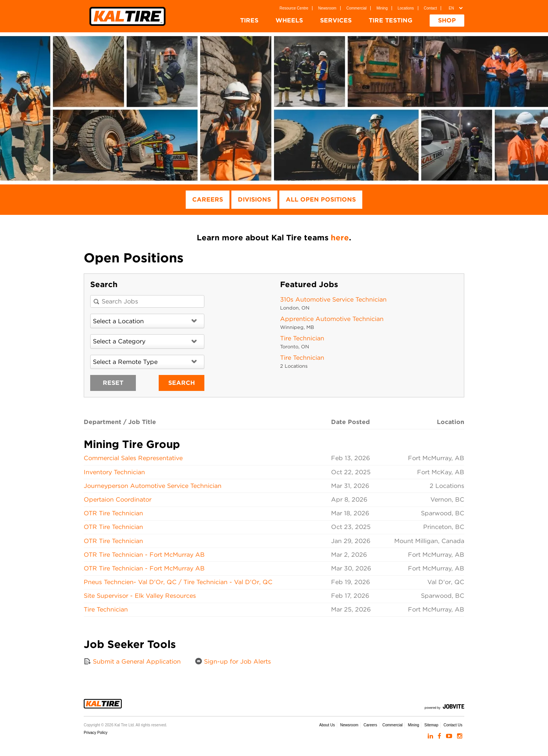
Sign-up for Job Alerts (233, 661)
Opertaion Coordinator (118, 499)
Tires (249, 20)
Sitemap (431, 725)
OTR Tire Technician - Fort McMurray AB (144, 555)
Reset (113, 383)
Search (182, 383)
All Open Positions (321, 199)
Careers (208, 199)
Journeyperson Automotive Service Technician (153, 486)
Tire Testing (391, 20)
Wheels (289, 20)
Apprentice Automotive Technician (332, 319)
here (340, 237)
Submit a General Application (132, 661)
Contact (430, 8)
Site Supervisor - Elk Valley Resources (140, 596)
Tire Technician (302, 338)
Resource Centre (294, 8)
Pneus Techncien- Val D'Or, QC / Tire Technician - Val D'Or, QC (178, 582)
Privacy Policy (96, 733)
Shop (447, 20)
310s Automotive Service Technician (333, 299)
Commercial (356, 8)
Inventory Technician (114, 472)
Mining (382, 8)
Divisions (254, 199)
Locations (406, 8)
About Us (327, 725)
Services (336, 20)
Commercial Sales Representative (133, 458)
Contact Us (453, 725)
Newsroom (327, 8)
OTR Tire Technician (113, 513)
